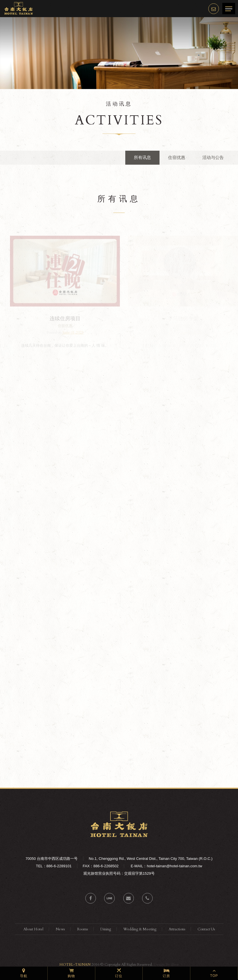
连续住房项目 (66, 318)
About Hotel (33, 929)
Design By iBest (166, 965)
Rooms (82, 929)
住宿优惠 (177, 157)
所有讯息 (142, 157)
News (60, 929)
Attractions (177, 929)
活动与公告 (213, 157)
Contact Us (206, 929)
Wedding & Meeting (140, 929)
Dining (106, 929)
